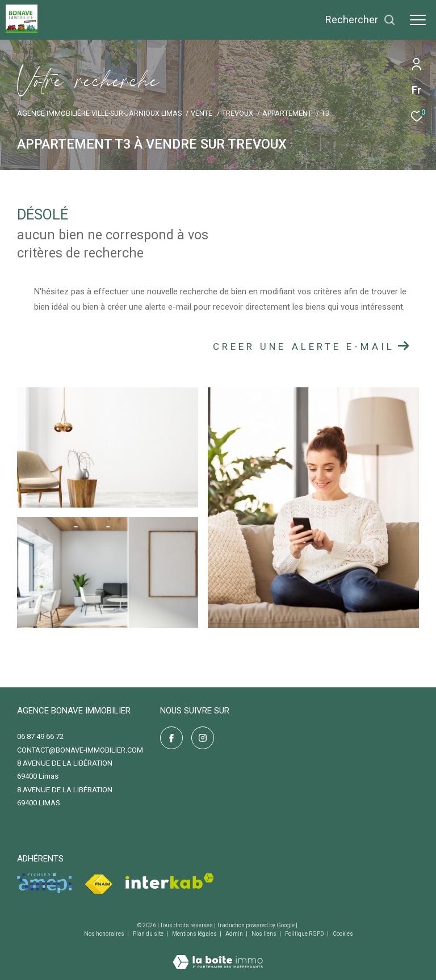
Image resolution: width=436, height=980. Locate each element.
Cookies (343, 934)
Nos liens (265, 934)
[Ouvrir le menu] (418, 20)
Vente (202, 113)
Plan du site (149, 934)
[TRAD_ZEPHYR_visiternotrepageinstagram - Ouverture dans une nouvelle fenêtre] (203, 738)
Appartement (287, 113)
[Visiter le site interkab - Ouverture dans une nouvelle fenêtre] (170, 881)
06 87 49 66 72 (40, 736)
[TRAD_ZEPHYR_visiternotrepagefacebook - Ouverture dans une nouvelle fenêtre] (171, 738)
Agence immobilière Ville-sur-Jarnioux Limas (99, 113)
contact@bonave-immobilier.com (80, 750)
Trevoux (238, 113)
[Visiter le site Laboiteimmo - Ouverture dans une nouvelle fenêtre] (218, 955)
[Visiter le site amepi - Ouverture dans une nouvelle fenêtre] (44, 883)
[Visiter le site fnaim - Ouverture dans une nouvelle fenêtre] (98, 884)
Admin (235, 934)
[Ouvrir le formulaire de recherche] (360, 20)
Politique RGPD (305, 934)
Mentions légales (195, 934)
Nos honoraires (105, 934)
